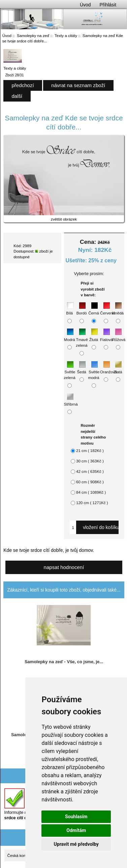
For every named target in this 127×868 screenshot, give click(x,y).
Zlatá (118, 368)
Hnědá (118, 310)
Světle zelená (70, 371)
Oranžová (108, 368)
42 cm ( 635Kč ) (90, 471)
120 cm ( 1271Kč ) (92, 503)
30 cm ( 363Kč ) (90, 461)
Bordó (82, 310)
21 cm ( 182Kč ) (90, 450)
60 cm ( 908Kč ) (90, 482)
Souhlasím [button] (76, 817)
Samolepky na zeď (33, 35)
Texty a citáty (66, 35)
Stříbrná (71, 401)
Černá (94, 310)
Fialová (106, 336)
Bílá (70, 310)
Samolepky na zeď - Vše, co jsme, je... (64, 662)
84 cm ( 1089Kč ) (91, 492)
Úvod (85, 5)
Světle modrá (94, 371)
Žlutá (94, 336)
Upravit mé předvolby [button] (76, 844)
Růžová (119, 336)
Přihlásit (108, 5)
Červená (107, 310)
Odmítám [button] (76, 830)
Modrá (70, 336)
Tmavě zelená (82, 339)
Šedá (82, 368)
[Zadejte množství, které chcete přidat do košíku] (73, 527)
